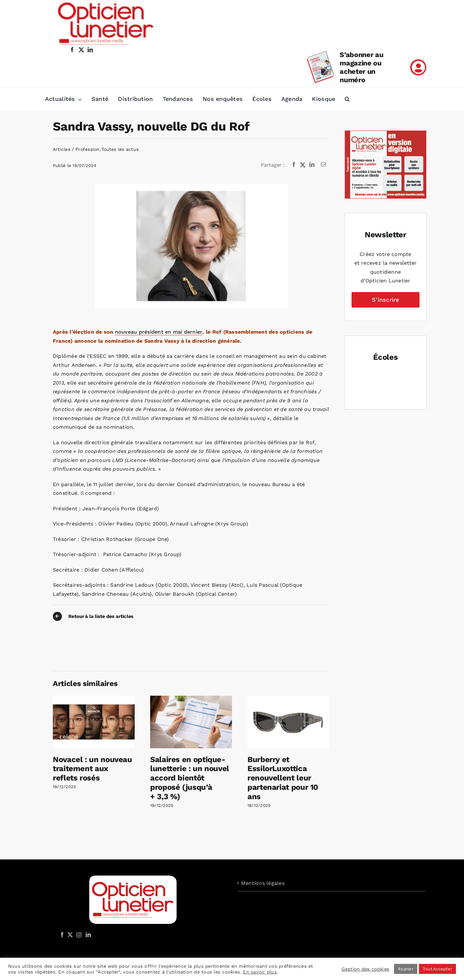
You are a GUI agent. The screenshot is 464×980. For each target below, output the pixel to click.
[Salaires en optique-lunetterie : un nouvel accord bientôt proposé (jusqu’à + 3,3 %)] (191, 699)
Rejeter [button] (406, 969)
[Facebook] (294, 165)
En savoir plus (260, 972)
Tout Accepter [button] (437, 969)
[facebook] (72, 50)
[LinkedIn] (312, 165)
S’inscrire (385, 300)
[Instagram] (78, 935)
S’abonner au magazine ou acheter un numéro (361, 67)
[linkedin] (90, 50)
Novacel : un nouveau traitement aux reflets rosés (92, 769)
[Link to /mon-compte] (418, 67)
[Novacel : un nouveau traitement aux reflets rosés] (94, 699)
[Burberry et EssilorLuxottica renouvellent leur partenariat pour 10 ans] (288, 699)
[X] (303, 165)
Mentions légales (263, 883)
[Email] (324, 165)
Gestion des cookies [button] (366, 969)
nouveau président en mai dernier (159, 332)
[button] (347, 99)
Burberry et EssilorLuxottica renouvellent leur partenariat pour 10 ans (283, 778)
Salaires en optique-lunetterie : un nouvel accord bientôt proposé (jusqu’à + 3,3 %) (190, 778)
